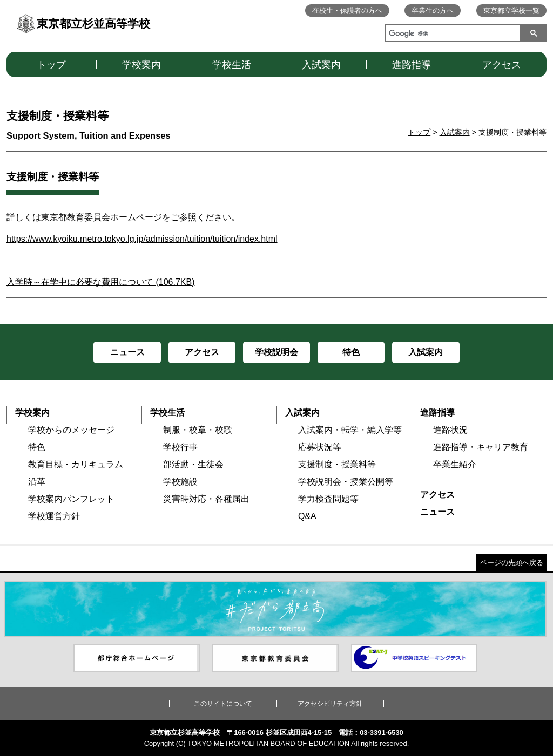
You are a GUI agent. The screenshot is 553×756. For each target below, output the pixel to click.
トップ (51, 65)
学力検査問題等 (328, 499)
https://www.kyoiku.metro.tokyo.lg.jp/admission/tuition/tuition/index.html (142, 239)
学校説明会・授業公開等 (346, 482)
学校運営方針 (54, 516)
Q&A (307, 516)
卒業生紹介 (455, 464)
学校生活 (232, 65)
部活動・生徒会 (193, 464)
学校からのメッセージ (71, 430)
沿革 (37, 482)
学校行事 (180, 447)
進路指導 (412, 65)
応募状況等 (320, 447)
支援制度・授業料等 (337, 464)
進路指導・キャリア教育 (481, 447)
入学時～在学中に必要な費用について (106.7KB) (100, 282)
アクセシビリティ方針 (330, 704)
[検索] (450, 35)
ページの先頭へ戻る (512, 563)
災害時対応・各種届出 (206, 499)
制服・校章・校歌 (198, 430)
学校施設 (180, 482)
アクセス (502, 65)
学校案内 (141, 65)
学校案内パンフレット (71, 499)
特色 (37, 447)
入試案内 (321, 65)
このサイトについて (223, 704)
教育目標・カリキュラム (76, 464)
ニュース (437, 512)
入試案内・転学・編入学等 (350, 430)
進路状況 (450, 430)
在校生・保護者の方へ (347, 11)
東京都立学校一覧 (511, 11)
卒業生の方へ (433, 11)
